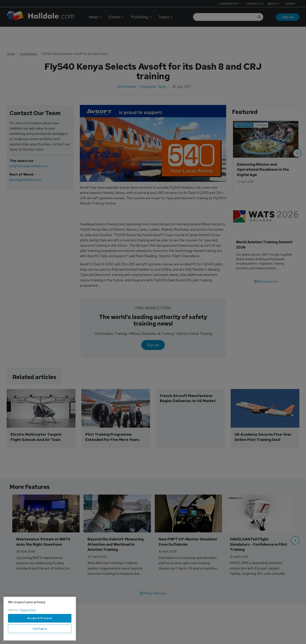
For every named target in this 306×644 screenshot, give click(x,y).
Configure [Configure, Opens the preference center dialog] (40, 629)
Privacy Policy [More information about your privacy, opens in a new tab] (28, 610)
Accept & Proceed (40, 618)
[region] (40, 619)
